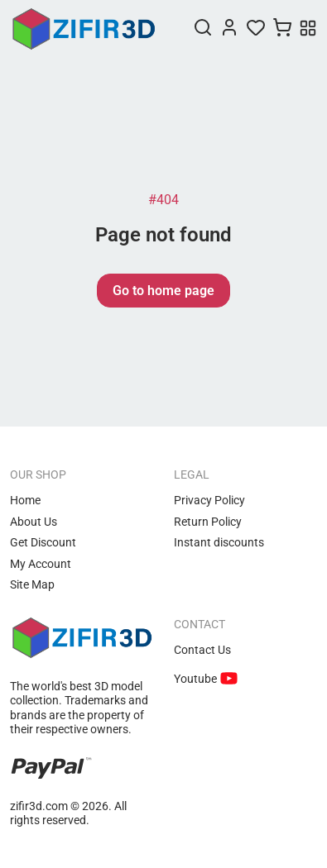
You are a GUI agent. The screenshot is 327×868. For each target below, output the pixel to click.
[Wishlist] (256, 29)
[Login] (229, 29)
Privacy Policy (209, 500)
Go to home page (163, 291)
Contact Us (202, 650)
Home (25, 500)
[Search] (203, 29)
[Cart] (282, 29)
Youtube (197, 679)
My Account (41, 564)
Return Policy (208, 522)
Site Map (32, 584)
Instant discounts (219, 542)
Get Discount (43, 542)
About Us (34, 522)
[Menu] (308, 30)
